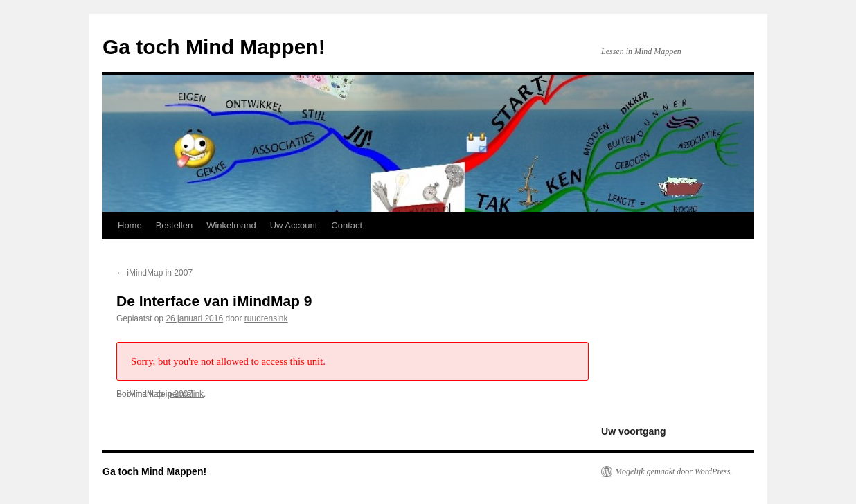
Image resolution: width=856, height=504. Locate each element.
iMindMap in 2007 (154, 273)
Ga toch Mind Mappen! (214, 47)
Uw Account (294, 225)
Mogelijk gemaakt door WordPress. (674, 471)
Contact (347, 225)
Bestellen (174, 225)
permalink (186, 394)
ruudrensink (266, 318)
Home (130, 225)
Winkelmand (231, 225)
